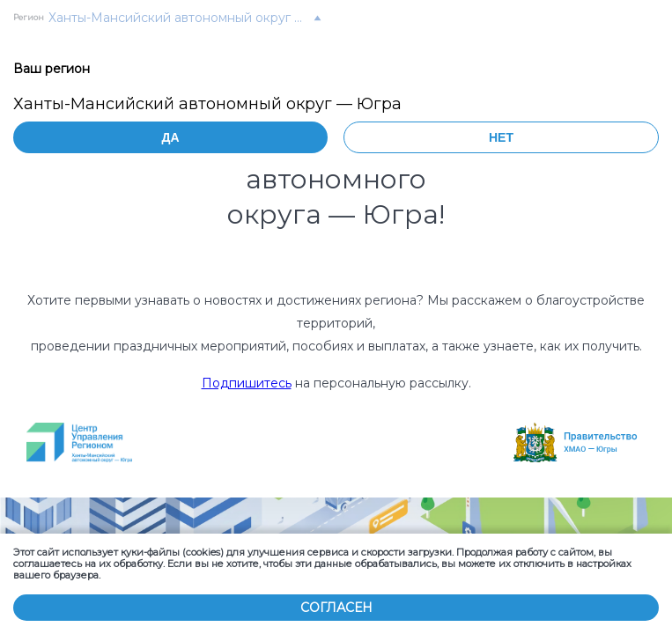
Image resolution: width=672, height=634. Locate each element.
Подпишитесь (247, 383)
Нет (501, 137)
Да (170, 137)
